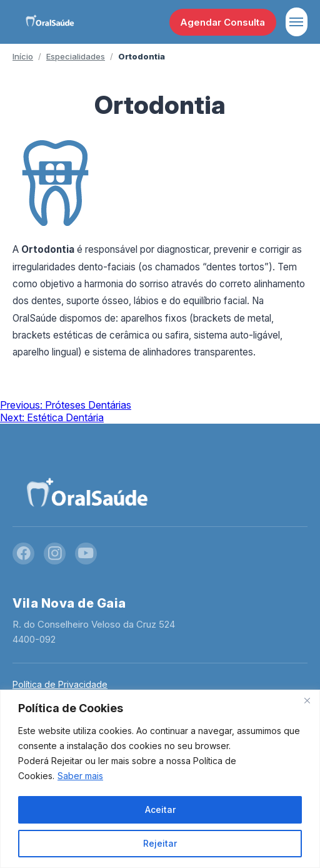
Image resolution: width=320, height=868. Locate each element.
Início (23, 56)
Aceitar (160, 809)
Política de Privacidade (60, 684)
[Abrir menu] (297, 22)
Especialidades (76, 56)
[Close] (307, 700)
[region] (160, 779)
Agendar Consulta (222, 22)
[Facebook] (23, 554)
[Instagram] (55, 554)
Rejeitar (160, 843)
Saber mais (80, 776)
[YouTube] (86, 554)
